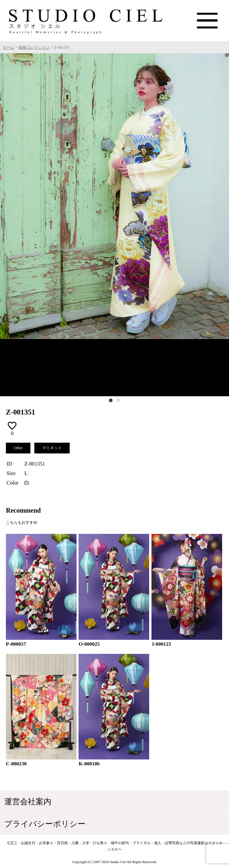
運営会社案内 (29, 802)
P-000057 (16, 644)
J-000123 (161, 644)
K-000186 (89, 764)
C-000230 (16, 764)
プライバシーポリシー (46, 825)
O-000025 (89, 644)
